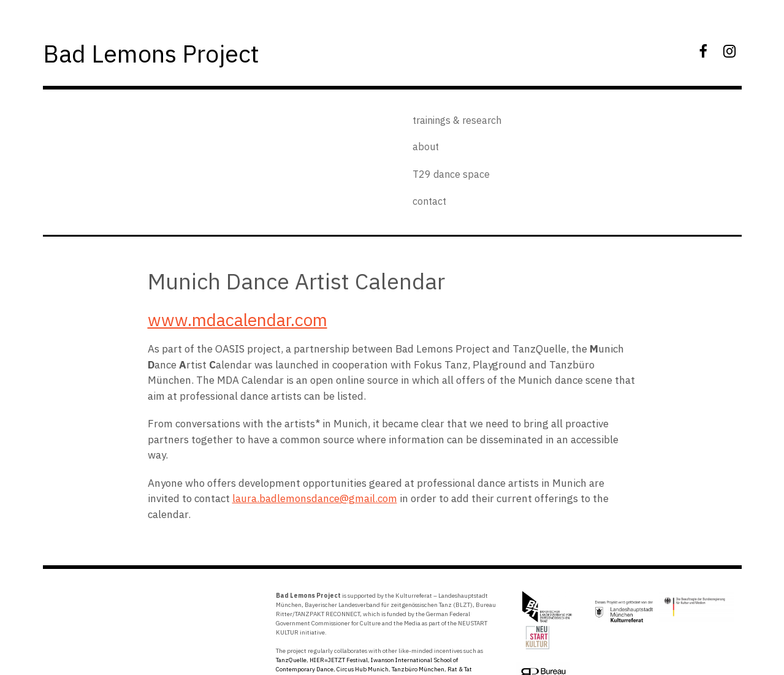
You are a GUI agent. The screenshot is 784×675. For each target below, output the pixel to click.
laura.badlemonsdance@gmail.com (315, 438)
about (421, 137)
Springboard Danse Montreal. (353, 618)
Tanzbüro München (418, 609)
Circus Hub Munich (363, 609)
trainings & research (452, 117)
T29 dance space (558, 117)
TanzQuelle (291, 600)
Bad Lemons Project (173, 51)
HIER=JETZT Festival (339, 600)
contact (536, 137)
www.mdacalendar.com (238, 260)
